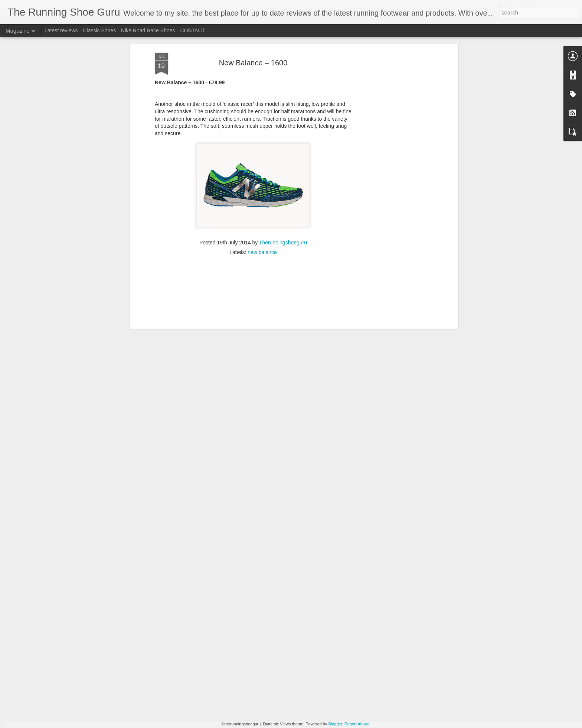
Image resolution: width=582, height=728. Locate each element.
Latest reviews (61, 30)
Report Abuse (357, 724)
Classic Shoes (99, 30)
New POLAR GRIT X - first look (258, 635)
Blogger (335, 724)
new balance (262, 172)
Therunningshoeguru (283, 162)
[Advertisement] (253, 220)
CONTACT (192, 30)
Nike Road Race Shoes (148, 30)
